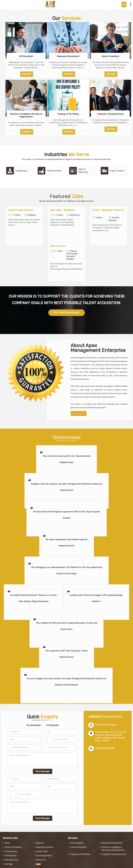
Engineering (21, 171)
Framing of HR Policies (68, 114)
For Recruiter (53, 725)
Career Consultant (110, 56)
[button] (105, 748)
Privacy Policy (11, 851)
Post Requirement (44, 856)
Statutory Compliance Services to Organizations (26, 115)
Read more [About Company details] (79, 413)
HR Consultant (26, 56)
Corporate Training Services (110, 114)
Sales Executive (58, 246)
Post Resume (11, 856)
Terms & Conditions (13, 847)
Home (7, 843)
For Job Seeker (34, 725)
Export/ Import (117, 171)
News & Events (11, 860)
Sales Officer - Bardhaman (63, 210)
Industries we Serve (45, 847)
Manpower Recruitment (68, 56)
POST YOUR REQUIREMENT (66, 313)
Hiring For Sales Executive (21, 210)
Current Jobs (42, 851)
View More (27, 74)
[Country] (24, 739)
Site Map (9, 864)
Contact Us (41, 860)
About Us (40, 843)
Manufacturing (54, 171)
